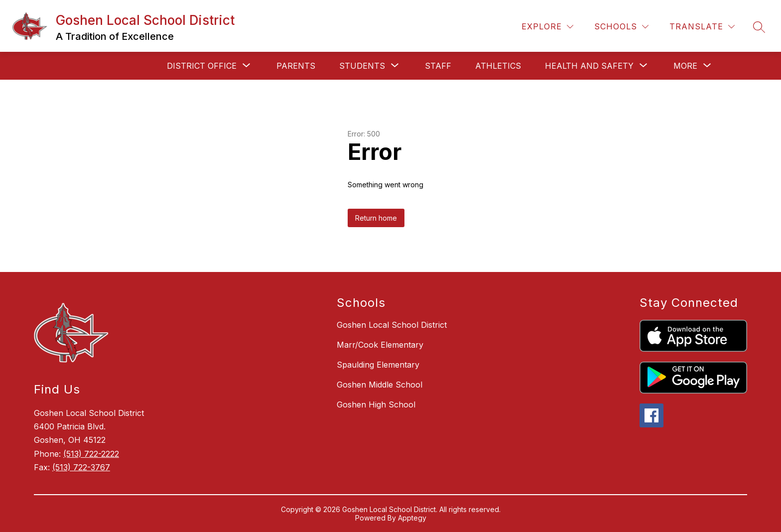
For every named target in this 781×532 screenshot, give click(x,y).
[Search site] (759, 27)
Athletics (498, 66)
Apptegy (412, 518)
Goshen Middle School (380, 385)
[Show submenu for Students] (362, 66)
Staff (438, 66)
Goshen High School (376, 404)
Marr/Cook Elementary (380, 345)
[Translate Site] (702, 27)
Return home (376, 218)
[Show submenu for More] (685, 66)
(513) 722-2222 (91, 454)
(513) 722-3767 (81, 467)
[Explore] (547, 27)
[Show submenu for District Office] (202, 66)
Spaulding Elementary (378, 365)
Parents (296, 66)
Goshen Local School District (392, 325)
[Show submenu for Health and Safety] (589, 66)
